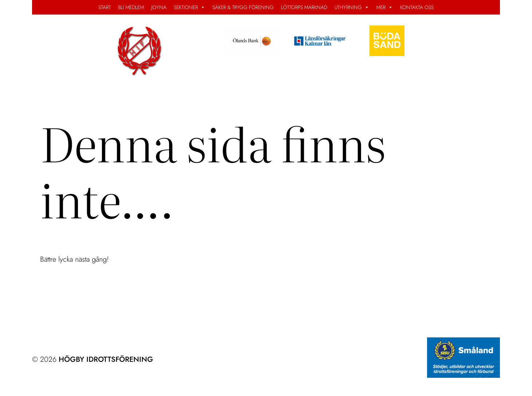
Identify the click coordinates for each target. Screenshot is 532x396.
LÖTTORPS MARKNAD (304, 7)
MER (385, 7)
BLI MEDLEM (131, 7)
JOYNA (159, 7)
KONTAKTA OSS (417, 7)
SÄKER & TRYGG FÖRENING (243, 7)
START (105, 7)
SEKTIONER (189, 7)
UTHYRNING (352, 7)
